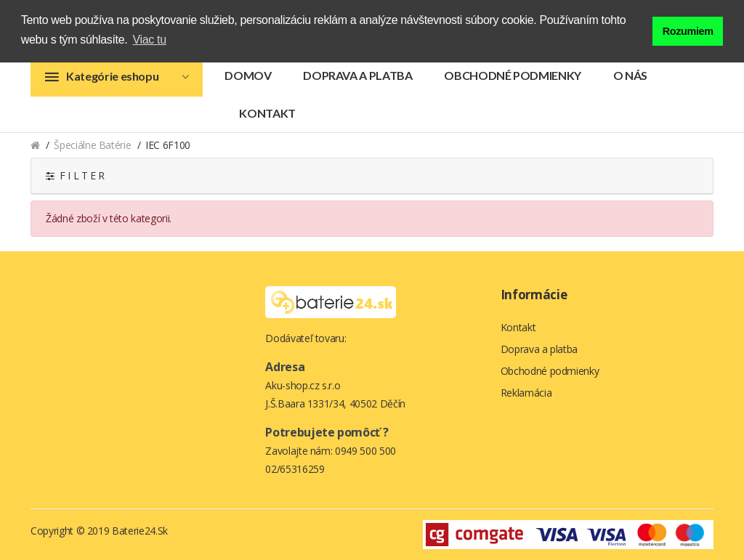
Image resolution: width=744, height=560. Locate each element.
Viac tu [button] (150, 40)
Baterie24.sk (140, 531)
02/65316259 (295, 469)
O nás (630, 75)
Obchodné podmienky (513, 75)
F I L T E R (75, 175)
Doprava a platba (357, 75)
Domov (248, 75)
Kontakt (267, 113)
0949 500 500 (365, 451)
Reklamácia (526, 393)
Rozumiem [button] (688, 31)
